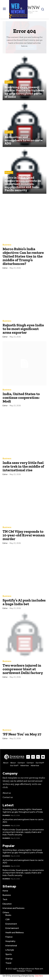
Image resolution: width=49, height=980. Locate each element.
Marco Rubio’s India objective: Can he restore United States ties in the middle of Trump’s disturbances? (23, 256)
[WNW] (14, 757)
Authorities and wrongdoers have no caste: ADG (23, 821)
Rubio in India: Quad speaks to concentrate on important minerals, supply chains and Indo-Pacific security (23, 832)
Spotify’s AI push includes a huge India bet (24, 602)
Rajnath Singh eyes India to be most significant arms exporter (23, 329)
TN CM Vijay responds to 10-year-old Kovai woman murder (24, 535)
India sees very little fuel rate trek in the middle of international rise (23, 466)
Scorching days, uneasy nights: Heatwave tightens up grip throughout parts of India (23, 811)
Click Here (39, 976)
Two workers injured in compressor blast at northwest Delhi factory (23, 669)
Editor (5, 268)
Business (9, 82)
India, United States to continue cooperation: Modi (21, 398)
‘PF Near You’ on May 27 (22, 734)
